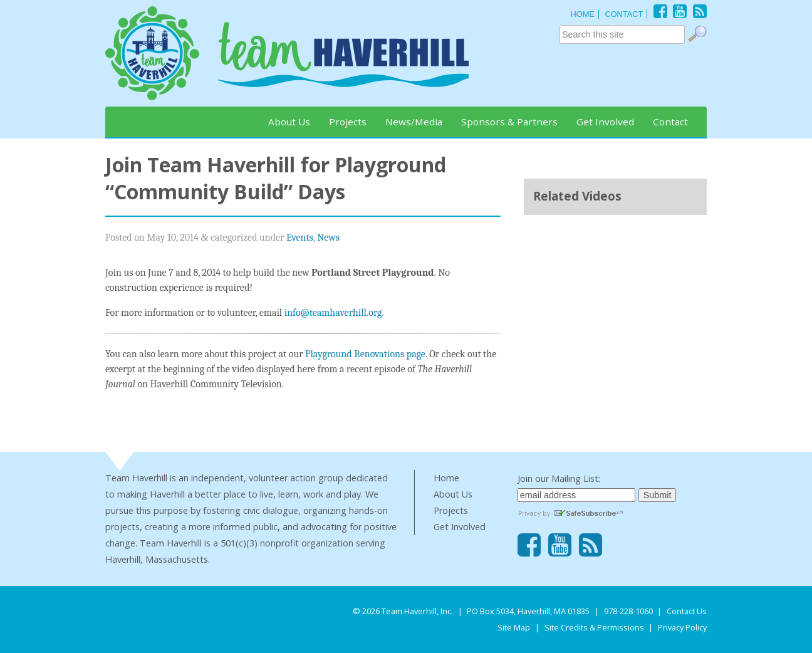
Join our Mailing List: (559, 478)
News (328, 238)
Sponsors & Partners (509, 122)
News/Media (414, 122)
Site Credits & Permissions (594, 627)
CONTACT (624, 14)
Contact (670, 122)
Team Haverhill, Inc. (417, 611)
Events (300, 238)
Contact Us (687, 611)
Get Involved (605, 122)
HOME (582, 14)
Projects (348, 122)
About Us (289, 122)
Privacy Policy (682, 627)
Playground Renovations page (365, 354)
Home (446, 478)
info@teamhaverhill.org (333, 313)
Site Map (514, 627)
